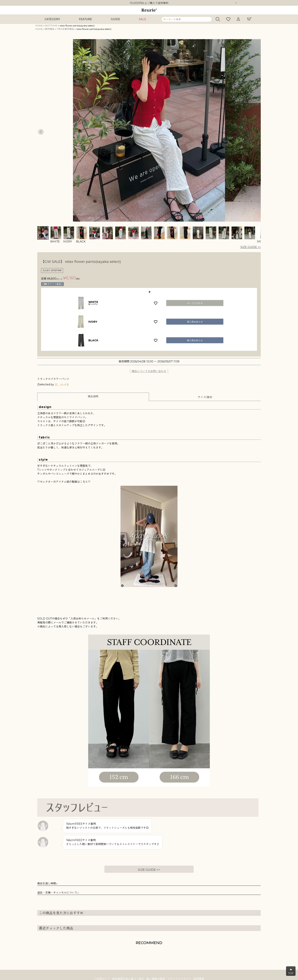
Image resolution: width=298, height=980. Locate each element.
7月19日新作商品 (65, 29)
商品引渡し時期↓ (47, 883)
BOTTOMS (51, 26)
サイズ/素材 (205, 397)
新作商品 (50, 29)
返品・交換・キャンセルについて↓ (58, 893)
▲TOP (291, 971)
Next (236, 3)
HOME (39, 26)
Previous (41, 132)
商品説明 (93, 396)
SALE (143, 19)
